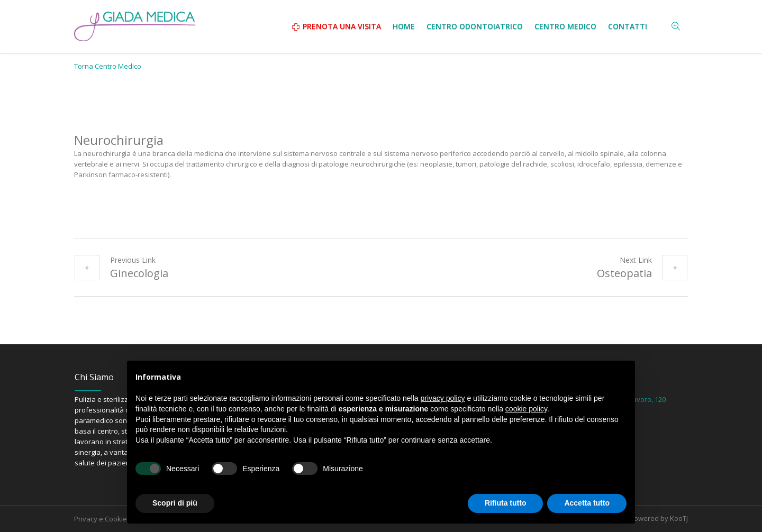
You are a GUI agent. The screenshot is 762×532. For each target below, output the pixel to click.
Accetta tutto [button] (587, 503)
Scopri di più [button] (175, 503)
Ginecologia (139, 273)
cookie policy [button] (526, 409)
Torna (108, 66)
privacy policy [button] (443, 398)
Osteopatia (624, 273)
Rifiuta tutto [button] (506, 503)
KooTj (679, 518)
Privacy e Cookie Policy (111, 519)
